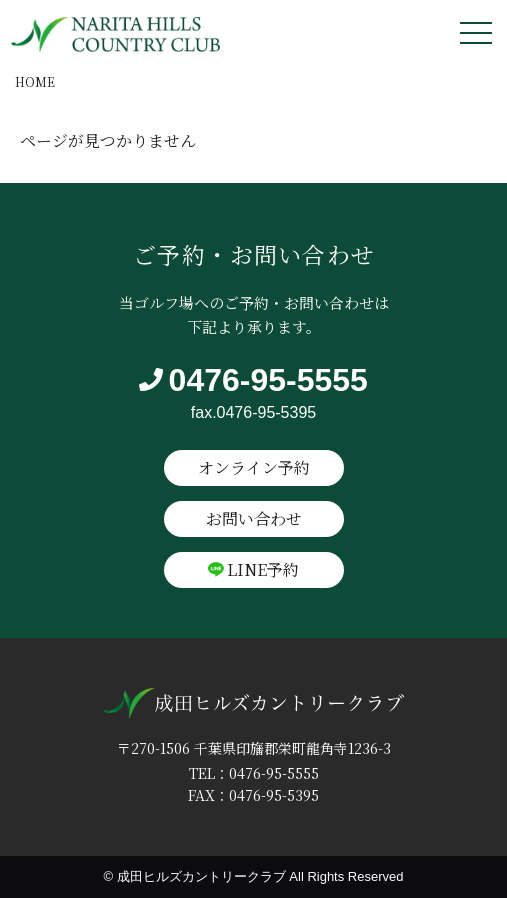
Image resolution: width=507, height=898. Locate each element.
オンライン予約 (254, 467)
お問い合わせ (254, 518)
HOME (35, 81)
